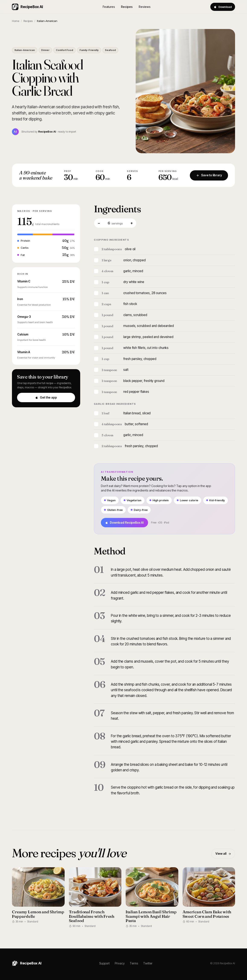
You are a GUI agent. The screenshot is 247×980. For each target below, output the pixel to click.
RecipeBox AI (27, 7)
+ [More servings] (132, 223)
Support (104, 963)
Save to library (209, 175)
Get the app (46, 397)
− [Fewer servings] (99, 223)
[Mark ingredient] (96, 249)
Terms (134, 963)
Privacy (120, 963)
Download (223, 7)
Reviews (145, 7)
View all (223, 854)
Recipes (127, 7)
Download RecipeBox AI (124, 523)
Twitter (148, 963)
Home (16, 21)
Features (109, 7)
